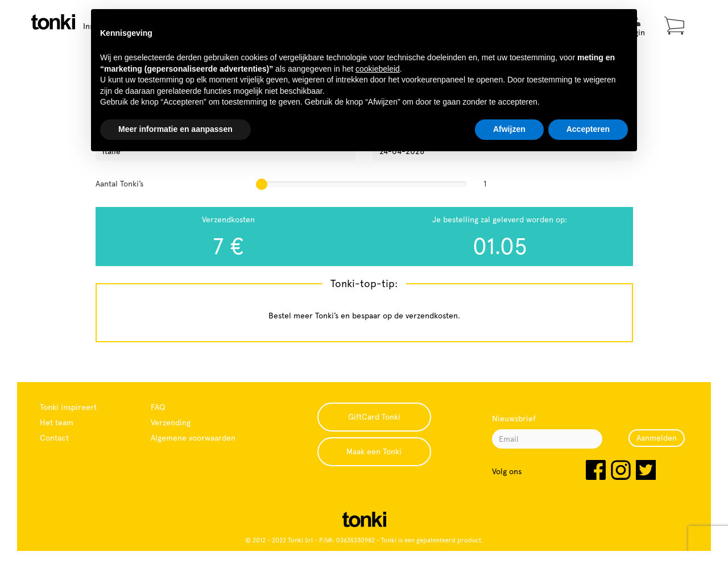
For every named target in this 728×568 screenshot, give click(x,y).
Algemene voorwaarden (193, 438)
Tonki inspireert (68, 407)
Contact (54, 438)
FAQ (158, 407)
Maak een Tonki (374, 451)
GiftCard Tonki (374, 417)
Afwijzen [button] (509, 129)
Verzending (171, 422)
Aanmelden (657, 438)
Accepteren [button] (588, 129)
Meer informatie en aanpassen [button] (175, 129)
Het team (57, 422)
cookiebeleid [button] (378, 69)
